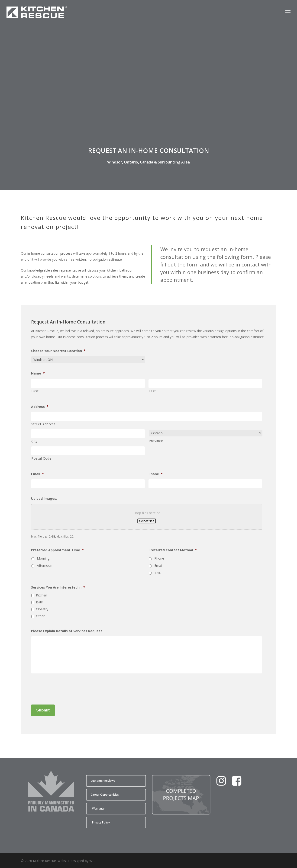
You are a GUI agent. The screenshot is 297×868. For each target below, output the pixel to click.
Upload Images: (44, 499)
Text (158, 573)
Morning (43, 558)
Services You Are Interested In (58, 587)
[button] (288, 12)
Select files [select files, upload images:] (147, 521)
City (34, 441)
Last (152, 391)
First (35, 391)
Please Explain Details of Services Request (67, 631)
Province (156, 441)
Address (40, 407)
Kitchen (42, 595)
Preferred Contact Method (173, 550)
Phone (156, 474)
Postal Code (41, 458)
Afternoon (45, 565)
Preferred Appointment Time (57, 550)
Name (38, 373)
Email (37, 474)
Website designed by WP (76, 861)
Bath (40, 602)
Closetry (42, 609)
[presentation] (66, 688)
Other (40, 616)
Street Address (43, 424)
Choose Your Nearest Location (58, 351)
